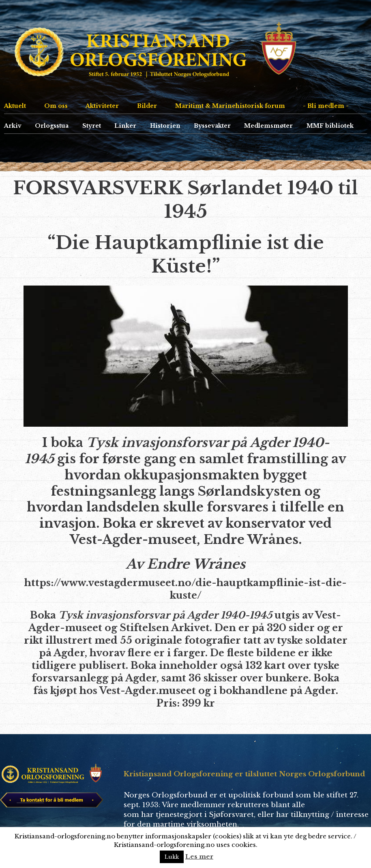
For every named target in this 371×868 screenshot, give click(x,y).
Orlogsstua (52, 126)
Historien (165, 126)
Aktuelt (15, 106)
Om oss (56, 106)
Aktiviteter (102, 106)
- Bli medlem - (326, 106)
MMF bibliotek (330, 126)
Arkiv (13, 126)
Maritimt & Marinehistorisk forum (230, 106)
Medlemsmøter (268, 126)
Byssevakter (212, 126)
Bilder (147, 106)
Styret (92, 126)
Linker (125, 126)
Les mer (199, 856)
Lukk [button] (172, 857)
